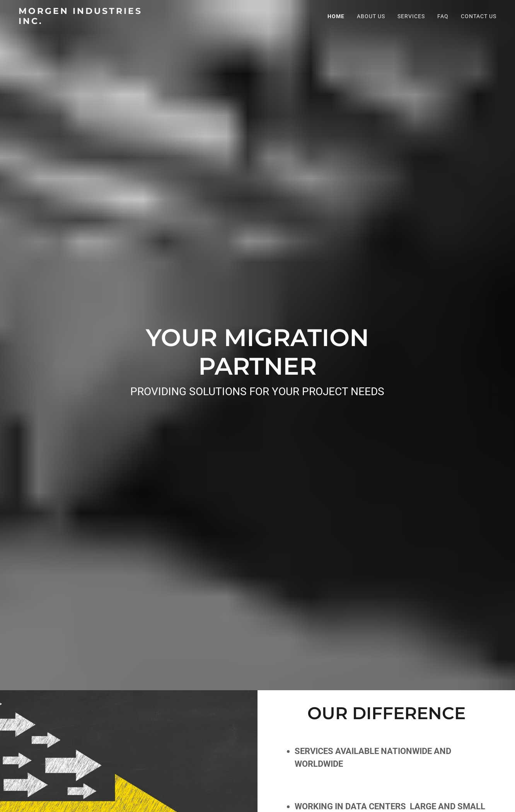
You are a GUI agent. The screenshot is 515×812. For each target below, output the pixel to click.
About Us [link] (371, 16)
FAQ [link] (443, 16)
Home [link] (336, 16)
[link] (91, 22)
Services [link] (411, 16)
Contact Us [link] (479, 16)
